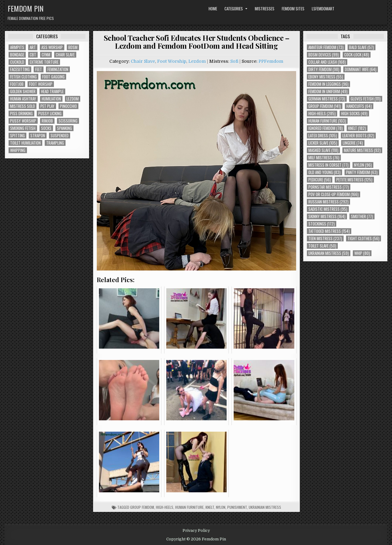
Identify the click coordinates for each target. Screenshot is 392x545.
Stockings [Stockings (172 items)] (322, 224)
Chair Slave (143, 61)
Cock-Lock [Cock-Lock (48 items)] (357, 55)
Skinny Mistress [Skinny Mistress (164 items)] (327, 216)
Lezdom (197, 61)
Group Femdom (142, 507)
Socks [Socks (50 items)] (46, 128)
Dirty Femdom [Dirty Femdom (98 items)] (324, 69)
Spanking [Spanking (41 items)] (64, 128)
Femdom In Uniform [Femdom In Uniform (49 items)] (328, 91)
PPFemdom (271, 61)
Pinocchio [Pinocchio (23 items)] (68, 106)
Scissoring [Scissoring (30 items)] (68, 121)
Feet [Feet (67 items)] (39, 69)
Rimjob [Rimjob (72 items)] (47, 121)
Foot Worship (172, 61)
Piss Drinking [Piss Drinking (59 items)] (21, 114)
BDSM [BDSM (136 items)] (73, 47)
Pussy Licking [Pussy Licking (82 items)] (50, 114)
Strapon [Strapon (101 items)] (38, 136)
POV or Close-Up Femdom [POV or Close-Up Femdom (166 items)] (334, 194)
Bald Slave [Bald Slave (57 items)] (362, 47)
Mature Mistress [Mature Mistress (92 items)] (362, 150)
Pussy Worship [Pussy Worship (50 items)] (23, 121)
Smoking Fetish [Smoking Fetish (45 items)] (23, 128)
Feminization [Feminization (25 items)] (58, 69)
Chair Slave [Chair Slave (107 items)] (65, 55)
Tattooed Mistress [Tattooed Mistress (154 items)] (329, 231)
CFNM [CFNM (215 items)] (46, 55)
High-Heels (165, 507)
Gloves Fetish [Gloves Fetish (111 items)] (366, 99)
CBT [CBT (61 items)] (33, 55)
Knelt (210, 507)
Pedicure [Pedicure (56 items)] (320, 180)
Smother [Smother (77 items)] (362, 216)
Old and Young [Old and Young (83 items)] (324, 172)
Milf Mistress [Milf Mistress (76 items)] (324, 158)
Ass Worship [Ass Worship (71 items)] (52, 47)
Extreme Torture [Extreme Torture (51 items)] (44, 62)
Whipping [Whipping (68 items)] (18, 150)
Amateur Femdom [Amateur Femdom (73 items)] (326, 47)
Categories (234, 9)
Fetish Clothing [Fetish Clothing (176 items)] (23, 77)
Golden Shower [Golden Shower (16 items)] (23, 91)
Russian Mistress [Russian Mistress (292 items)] (328, 202)
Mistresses (265, 9)
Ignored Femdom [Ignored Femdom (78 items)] (326, 128)
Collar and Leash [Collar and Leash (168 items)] (327, 62)
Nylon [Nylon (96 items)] (363, 165)
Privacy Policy (196, 531)
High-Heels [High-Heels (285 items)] (322, 114)
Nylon (221, 507)
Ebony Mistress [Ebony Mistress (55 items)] (326, 77)
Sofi (234, 61)
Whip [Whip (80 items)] (362, 253)
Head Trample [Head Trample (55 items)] (52, 91)
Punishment (237, 507)
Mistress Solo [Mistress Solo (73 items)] (23, 106)
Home (213, 9)
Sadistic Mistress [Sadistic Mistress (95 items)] (328, 209)
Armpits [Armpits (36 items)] (17, 47)
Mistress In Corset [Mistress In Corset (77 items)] (328, 165)
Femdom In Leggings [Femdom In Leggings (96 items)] (328, 84)
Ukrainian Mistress (265, 507)
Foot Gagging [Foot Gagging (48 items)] (53, 77)
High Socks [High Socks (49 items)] (354, 114)
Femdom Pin (26, 8)
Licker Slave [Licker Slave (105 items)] (323, 143)
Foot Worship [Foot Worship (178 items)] (41, 84)
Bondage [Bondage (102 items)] (17, 55)
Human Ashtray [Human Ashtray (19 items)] (23, 99)
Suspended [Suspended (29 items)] (60, 136)
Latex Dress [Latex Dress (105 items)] (323, 136)
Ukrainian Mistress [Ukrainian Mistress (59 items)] (329, 253)
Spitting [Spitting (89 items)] (17, 136)
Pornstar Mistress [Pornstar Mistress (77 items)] (329, 187)
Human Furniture (189, 507)
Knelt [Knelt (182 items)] (357, 128)
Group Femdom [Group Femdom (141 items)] (325, 106)
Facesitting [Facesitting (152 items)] (20, 69)
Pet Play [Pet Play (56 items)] (47, 106)
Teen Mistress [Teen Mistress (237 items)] (325, 238)
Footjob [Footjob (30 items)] (17, 84)
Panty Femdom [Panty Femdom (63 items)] (362, 172)
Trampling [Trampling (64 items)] (55, 143)
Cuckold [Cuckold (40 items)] (17, 62)
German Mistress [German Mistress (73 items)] (327, 99)
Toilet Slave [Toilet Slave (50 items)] (322, 246)
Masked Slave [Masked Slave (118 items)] (323, 150)
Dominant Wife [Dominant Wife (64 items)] (361, 69)
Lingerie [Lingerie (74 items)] (353, 143)
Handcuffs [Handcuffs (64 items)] (359, 106)
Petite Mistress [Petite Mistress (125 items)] (354, 180)
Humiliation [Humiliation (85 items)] (51, 99)
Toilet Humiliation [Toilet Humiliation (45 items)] (25, 143)
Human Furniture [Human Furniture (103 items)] (327, 121)
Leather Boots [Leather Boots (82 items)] (358, 136)
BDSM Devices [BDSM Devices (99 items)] (324, 55)
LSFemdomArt (323, 9)
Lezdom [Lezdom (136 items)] (73, 99)
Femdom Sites (293, 9)
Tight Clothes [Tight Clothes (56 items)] (364, 238)
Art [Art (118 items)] (33, 47)
